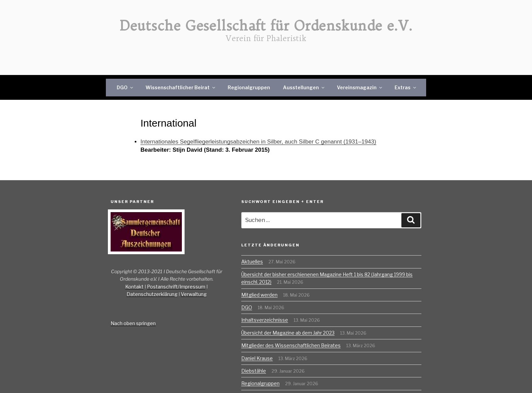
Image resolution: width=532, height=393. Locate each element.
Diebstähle (254, 371)
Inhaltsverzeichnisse (265, 320)
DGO (125, 87)
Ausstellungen (304, 87)
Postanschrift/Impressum (176, 287)
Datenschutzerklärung (152, 294)
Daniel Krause (257, 358)
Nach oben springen (133, 323)
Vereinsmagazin (360, 87)
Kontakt (134, 287)
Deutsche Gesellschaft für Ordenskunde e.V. (266, 26)
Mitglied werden (259, 295)
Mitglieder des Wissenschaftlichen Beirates (291, 345)
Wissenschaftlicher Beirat (181, 87)
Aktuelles (252, 261)
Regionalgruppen (249, 87)
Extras (406, 87)
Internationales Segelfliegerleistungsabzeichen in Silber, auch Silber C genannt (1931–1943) (258, 142)
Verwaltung (194, 294)
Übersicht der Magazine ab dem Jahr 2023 (288, 333)
